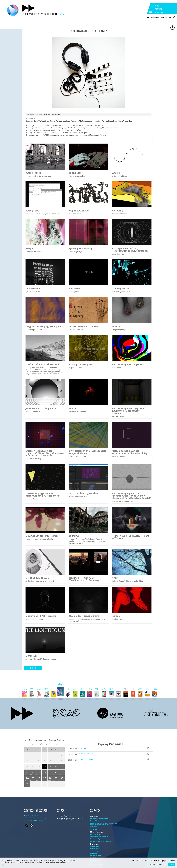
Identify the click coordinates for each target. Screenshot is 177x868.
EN (170, 17)
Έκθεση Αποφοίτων (87, 760)
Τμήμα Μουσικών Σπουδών (34, 820)
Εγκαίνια (83, 748)
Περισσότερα (6, 865)
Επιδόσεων (162, 865)
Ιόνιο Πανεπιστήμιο (32, 816)
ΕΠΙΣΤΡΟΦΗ (33, 668)
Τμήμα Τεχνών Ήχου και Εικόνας (36, 818)
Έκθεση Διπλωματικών (88, 754)
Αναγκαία (152, 865)
